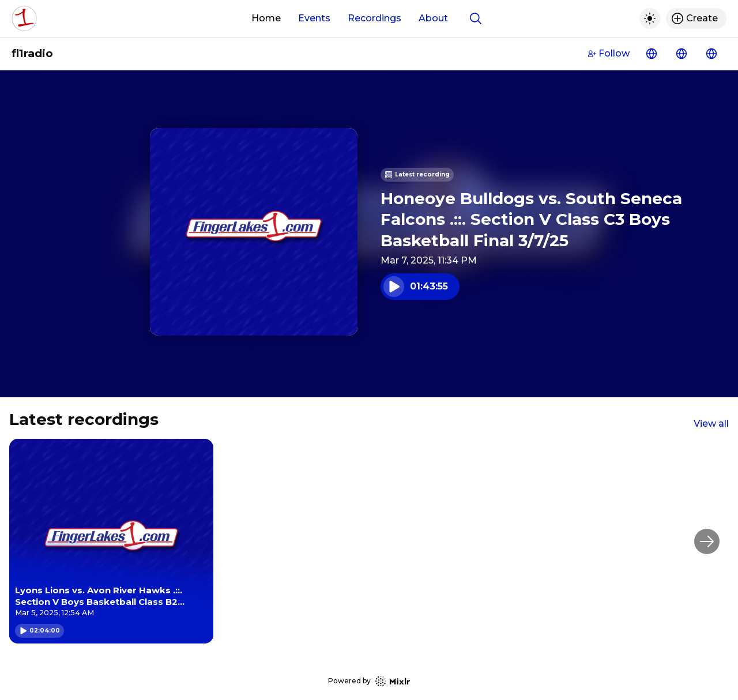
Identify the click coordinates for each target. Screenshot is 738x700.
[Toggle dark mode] (650, 18)
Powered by (369, 681)
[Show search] (476, 18)
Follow (609, 53)
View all (711, 424)
